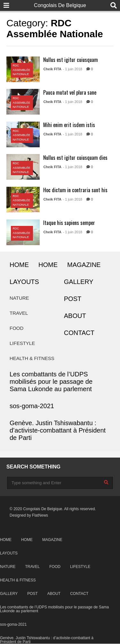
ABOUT (75, 316)
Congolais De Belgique (60, 5)
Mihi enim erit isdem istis (69, 125)
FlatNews (40, 515)
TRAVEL (19, 313)
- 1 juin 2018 (72, 69)
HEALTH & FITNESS (32, 358)
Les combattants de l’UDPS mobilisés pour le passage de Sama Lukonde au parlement (51, 382)
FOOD (16, 328)
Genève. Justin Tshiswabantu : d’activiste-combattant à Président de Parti (58, 430)
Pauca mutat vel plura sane (70, 92)
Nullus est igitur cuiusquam (71, 60)
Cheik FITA (52, 69)
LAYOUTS (24, 282)
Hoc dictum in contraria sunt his (75, 190)
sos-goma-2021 (32, 406)
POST (73, 299)
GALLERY (79, 282)
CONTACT (79, 333)
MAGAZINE (84, 265)
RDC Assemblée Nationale (22, 70)
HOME (19, 265)
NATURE (19, 298)
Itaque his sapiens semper (69, 223)
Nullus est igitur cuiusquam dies (75, 158)
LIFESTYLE (22, 343)
